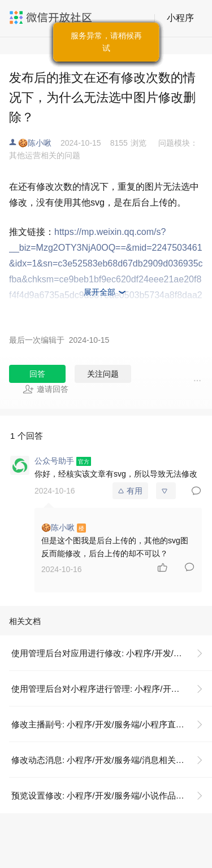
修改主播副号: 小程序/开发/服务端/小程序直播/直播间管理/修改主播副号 (112, 724)
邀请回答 (46, 389)
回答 (37, 374)
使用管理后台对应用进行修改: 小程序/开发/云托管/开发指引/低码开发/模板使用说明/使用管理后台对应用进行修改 (112, 653)
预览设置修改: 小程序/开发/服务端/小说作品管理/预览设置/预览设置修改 (112, 795)
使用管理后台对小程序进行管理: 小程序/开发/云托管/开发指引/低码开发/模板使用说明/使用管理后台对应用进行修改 (112, 689)
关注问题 (103, 374)
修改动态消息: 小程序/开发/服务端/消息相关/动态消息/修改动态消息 (112, 760)
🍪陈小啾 (35, 143)
